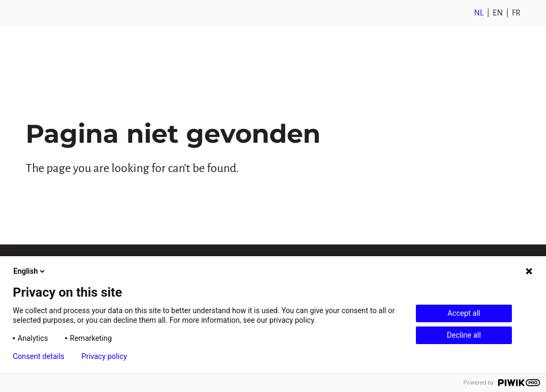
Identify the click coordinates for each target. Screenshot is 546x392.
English (30, 271)
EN (498, 13)
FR (516, 13)
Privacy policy (104, 356)
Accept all (464, 313)
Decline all (464, 335)
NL (479, 13)
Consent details (39, 356)
